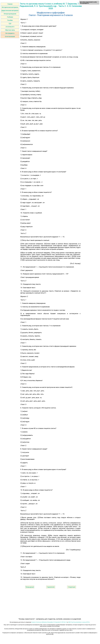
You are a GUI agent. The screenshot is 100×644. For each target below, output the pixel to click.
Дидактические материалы (10, 11)
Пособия (10, 20)
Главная (10, 4)
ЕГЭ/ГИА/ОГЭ (10, 27)
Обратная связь (10, 30)
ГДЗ (10, 24)
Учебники (10, 17)
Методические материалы (10, 7)
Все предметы (10, 33)
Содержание (51, 587)
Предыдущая (30, 587)
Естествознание (10, 37)
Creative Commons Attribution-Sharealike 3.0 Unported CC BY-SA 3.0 (49, 622)
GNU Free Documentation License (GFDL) (79, 622)
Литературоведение (10, 14)
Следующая (72, 587)
